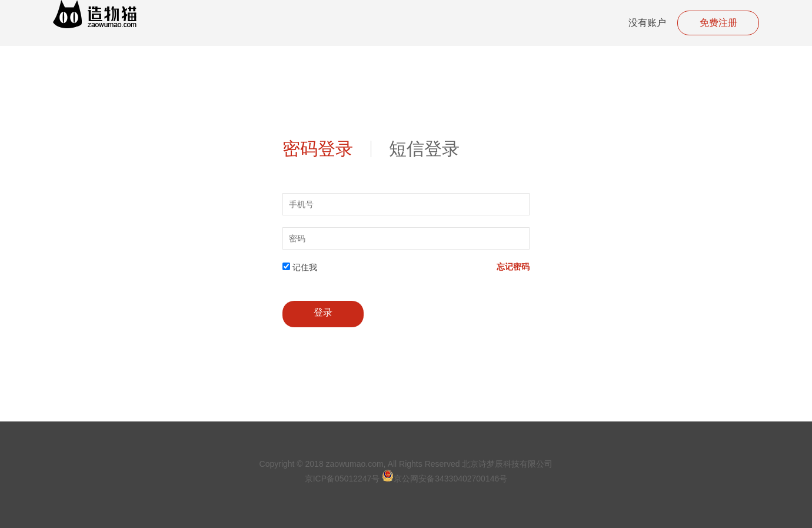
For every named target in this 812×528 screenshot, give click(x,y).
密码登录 (318, 149)
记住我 (305, 267)
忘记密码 (513, 267)
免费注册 (718, 23)
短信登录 (424, 149)
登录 (323, 312)
